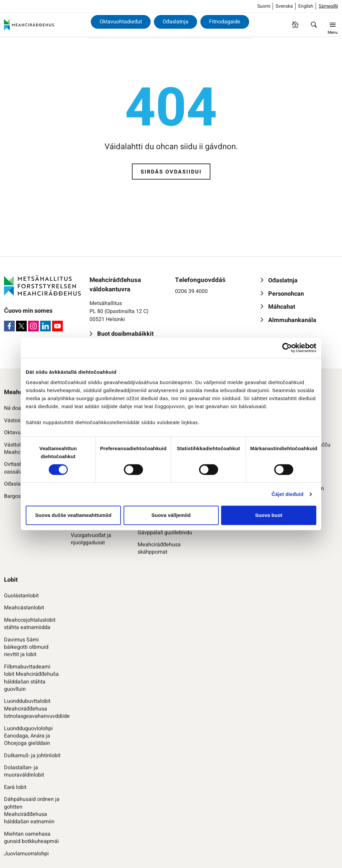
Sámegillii (328, 6)
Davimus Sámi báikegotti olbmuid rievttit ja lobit (26, 647)
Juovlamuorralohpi (26, 854)
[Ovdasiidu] (295, 25)
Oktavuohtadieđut (121, 22)
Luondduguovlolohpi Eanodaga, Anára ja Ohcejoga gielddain (28, 736)
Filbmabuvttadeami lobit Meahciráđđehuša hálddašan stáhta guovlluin (31, 678)
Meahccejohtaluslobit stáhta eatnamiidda (30, 624)
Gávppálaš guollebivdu (165, 533)
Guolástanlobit (21, 596)
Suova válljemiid (171, 515)
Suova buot (269, 515)
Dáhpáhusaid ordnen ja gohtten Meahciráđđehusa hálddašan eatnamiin (32, 811)
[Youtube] (57, 326)
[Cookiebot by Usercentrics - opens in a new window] (287, 348)
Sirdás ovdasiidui (171, 172)
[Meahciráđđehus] (29, 25)
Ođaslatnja (176, 22)
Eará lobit (15, 787)
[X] (21, 326)
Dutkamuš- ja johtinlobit (32, 756)
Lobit (11, 580)
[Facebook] (9, 326)
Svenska (284, 6)
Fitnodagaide (225, 22)
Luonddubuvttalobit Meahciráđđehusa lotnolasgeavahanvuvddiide (32, 709)
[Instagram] (33, 326)
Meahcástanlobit (24, 608)
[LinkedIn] (45, 326)
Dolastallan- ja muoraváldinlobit (24, 771)
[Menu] (333, 25)
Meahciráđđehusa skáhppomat (159, 548)
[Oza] (314, 25)
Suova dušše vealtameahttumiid (73, 515)
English (306, 6)
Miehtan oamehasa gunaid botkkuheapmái (31, 838)
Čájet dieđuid (287, 494)
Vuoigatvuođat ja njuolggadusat (91, 539)
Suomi (264, 6)
